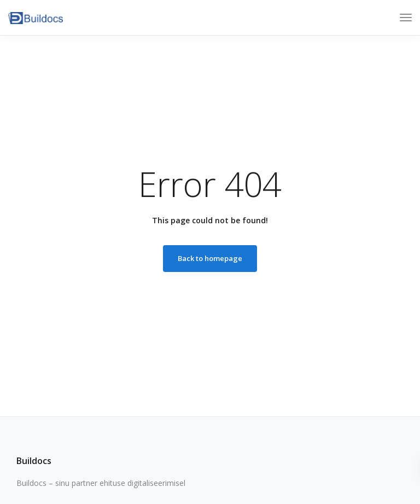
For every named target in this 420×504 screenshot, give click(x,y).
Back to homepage (210, 258)
